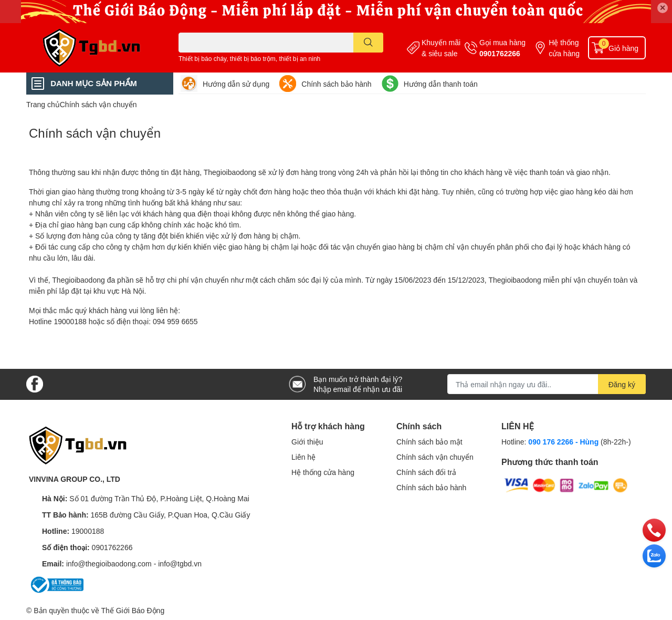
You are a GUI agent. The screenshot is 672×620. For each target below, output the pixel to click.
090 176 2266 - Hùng (563, 442)
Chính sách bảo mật (429, 442)
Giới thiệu (307, 442)
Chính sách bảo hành (336, 84)
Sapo (175, 610)
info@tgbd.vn (180, 564)
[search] (368, 43)
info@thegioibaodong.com (109, 564)
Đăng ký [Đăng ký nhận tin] (622, 384)
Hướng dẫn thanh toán (441, 84)
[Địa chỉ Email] (547, 384)
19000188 (88, 531)
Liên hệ (303, 457)
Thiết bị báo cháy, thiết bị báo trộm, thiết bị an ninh (249, 59)
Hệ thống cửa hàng (564, 48)
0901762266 (500, 53)
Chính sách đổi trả (426, 472)
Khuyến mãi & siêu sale (441, 48)
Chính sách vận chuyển (95, 133)
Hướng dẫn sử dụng (236, 84)
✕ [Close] (663, 8)
